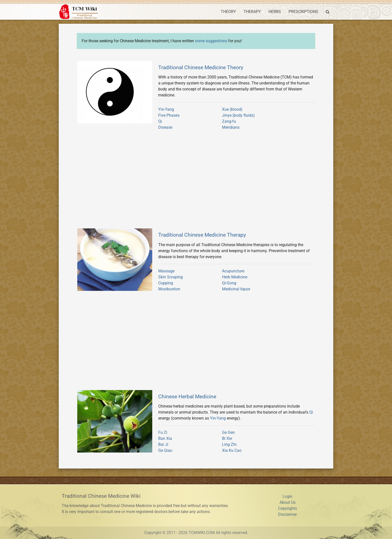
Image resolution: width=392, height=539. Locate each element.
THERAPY (252, 12)
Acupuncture (233, 271)
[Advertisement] (196, 181)
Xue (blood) (232, 109)
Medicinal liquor (236, 289)
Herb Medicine (235, 277)
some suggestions (211, 41)
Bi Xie (227, 438)
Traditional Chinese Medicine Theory (201, 67)
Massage (166, 271)
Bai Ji (163, 444)
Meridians (231, 127)
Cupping (166, 283)
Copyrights (287, 508)
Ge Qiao (165, 450)
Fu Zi (163, 432)
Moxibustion (169, 289)
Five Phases (169, 115)
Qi (160, 121)
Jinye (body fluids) (238, 115)
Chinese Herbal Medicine (187, 396)
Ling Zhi (229, 444)
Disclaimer (287, 514)
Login (287, 496)
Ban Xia (165, 438)
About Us (287, 502)
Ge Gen (228, 432)
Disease (165, 127)
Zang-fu (229, 121)
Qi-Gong (229, 283)
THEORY (228, 12)
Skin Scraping (170, 277)
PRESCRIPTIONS (303, 12)
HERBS (275, 12)
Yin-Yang (166, 109)
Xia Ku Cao (232, 450)
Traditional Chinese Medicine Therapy (202, 235)
